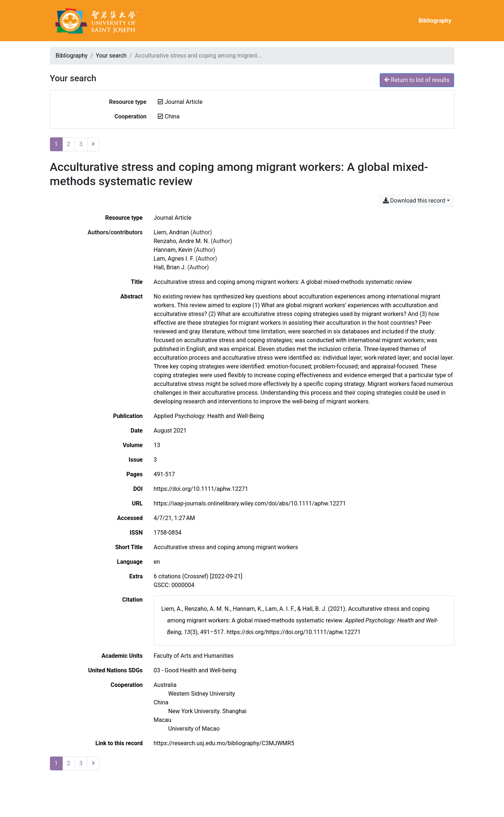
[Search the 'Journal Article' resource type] (173, 218)
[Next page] (93, 144)
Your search (111, 56)
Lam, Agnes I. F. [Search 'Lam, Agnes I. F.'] (174, 259)
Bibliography (435, 21)
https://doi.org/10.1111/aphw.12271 (201, 489)
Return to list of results (417, 80)
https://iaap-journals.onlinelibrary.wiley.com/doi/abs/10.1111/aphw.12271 (250, 503)
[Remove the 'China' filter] (172, 116)
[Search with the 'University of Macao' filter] (194, 729)
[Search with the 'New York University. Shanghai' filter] (208, 711)
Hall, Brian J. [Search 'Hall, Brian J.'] (170, 267)
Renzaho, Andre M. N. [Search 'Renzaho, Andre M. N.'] (182, 241)
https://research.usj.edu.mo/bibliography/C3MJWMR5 (224, 743)
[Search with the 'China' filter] (161, 702)
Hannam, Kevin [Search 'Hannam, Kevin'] (173, 250)
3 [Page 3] (81, 144)
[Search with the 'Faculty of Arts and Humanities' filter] (194, 656)
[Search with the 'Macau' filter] (163, 720)
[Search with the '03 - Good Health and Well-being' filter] (195, 670)
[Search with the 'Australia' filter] (165, 685)
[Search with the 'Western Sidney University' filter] (202, 694)
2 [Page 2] (69, 144)
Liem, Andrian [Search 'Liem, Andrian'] (171, 232)
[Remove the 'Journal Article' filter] (184, 102)
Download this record (414, 201)
